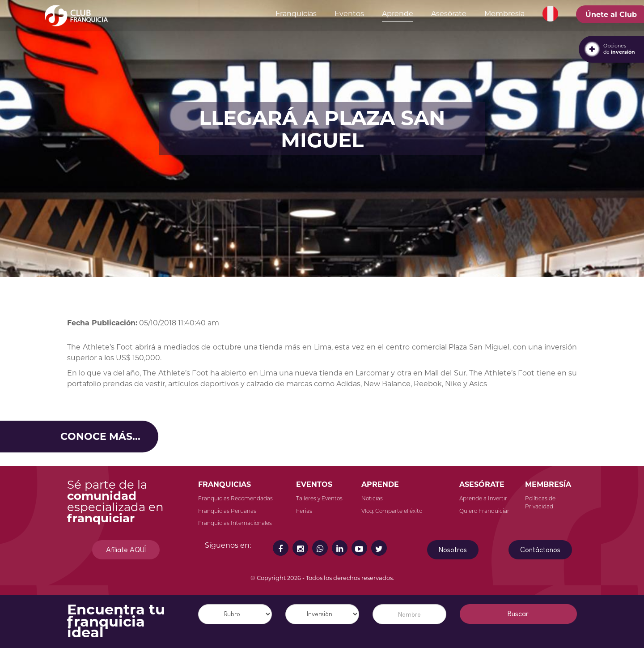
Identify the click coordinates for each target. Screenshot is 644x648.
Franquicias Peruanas (227, 511)
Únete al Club (611, 15)
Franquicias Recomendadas (235, 498)
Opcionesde (619, 49)
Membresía (504, 14)
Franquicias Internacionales (235, 523)
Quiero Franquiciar (484, 511)
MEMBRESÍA (548, 484)
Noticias (372, 498)
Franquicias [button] (296, 14)
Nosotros (453, 550)
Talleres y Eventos (319, 498)
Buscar (518, 614)
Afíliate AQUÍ (126, 550)
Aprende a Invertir (483, 498)
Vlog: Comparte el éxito (392, 511)
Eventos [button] (349, 14)
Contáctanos (540, 550)
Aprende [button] (398, 14)
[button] (550, 14)
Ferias (304, 511)
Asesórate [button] (449, 14)
